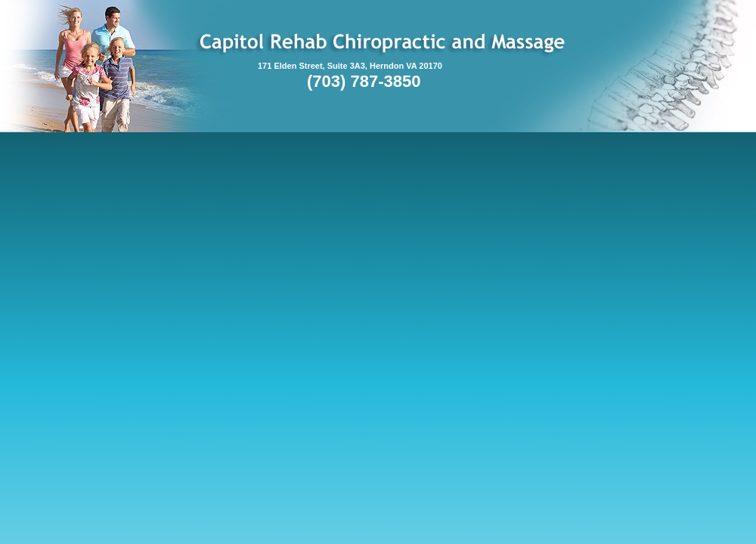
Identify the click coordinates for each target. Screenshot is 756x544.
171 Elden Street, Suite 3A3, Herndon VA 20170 (350, 66)
